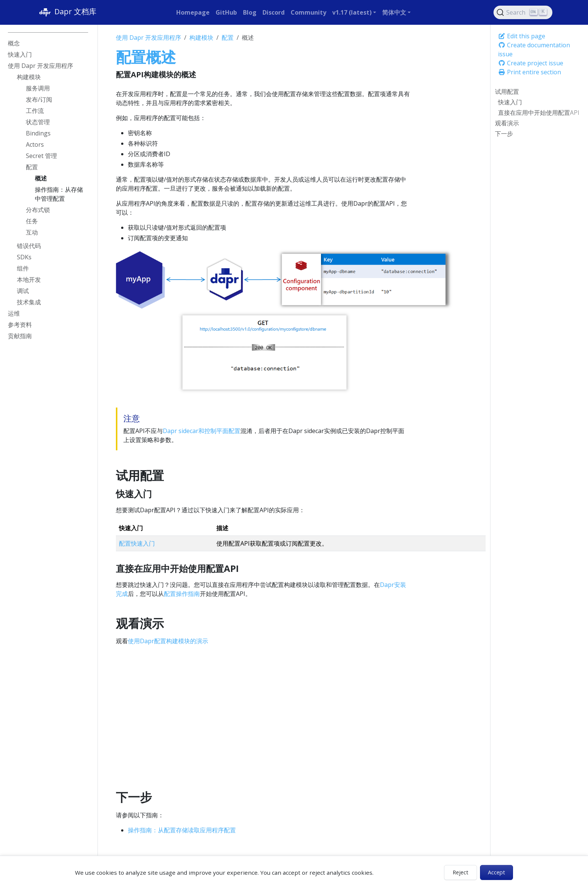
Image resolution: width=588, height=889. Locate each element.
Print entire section (529, 72)
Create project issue (531, 63)
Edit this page (522, 36)
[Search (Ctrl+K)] (523, 12)
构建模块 (201, 38)
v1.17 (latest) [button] (352, 12)
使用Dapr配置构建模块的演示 (168, 641)
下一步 (504, 134)
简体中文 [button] (394, 12)
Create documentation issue (534, 50)
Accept (496, 872)
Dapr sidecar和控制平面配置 (202, 431)
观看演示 (507, 123)
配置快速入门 (137, 543)
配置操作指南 (182, 594)
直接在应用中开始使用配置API (539, 113)
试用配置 (507, 92)
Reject (460, 872)
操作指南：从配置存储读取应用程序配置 (182, 830)
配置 (228, 38)
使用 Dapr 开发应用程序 (148, 38)
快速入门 (510, 102)
